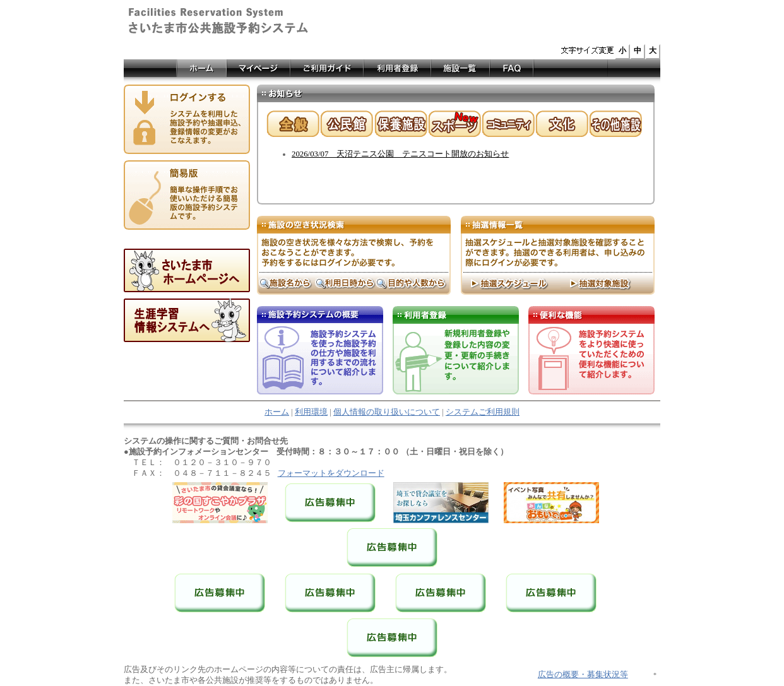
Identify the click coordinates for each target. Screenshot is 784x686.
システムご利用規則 (483, 412)
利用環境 (311, 412)
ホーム (277, 412)
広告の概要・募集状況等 (583, 675)
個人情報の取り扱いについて (387, 412)
